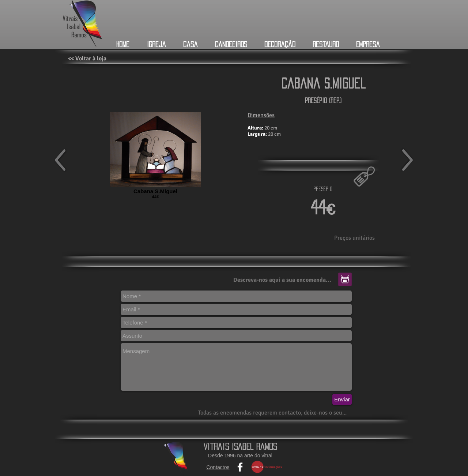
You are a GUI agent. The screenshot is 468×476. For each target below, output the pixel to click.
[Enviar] (342, 399)
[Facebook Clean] (240, 467)
